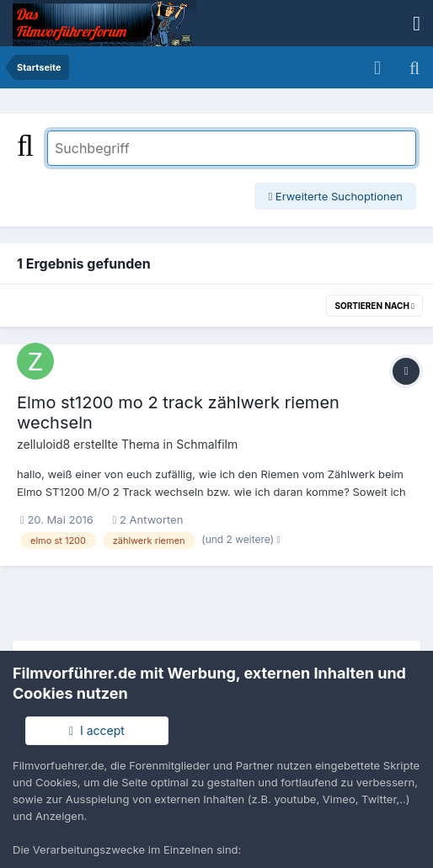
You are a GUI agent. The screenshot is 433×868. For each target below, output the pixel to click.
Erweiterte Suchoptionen (335, 196)
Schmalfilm (207, 444)
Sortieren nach (374, 306)
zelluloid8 (43, 444)
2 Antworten (148, 519)
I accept (97, 730)
